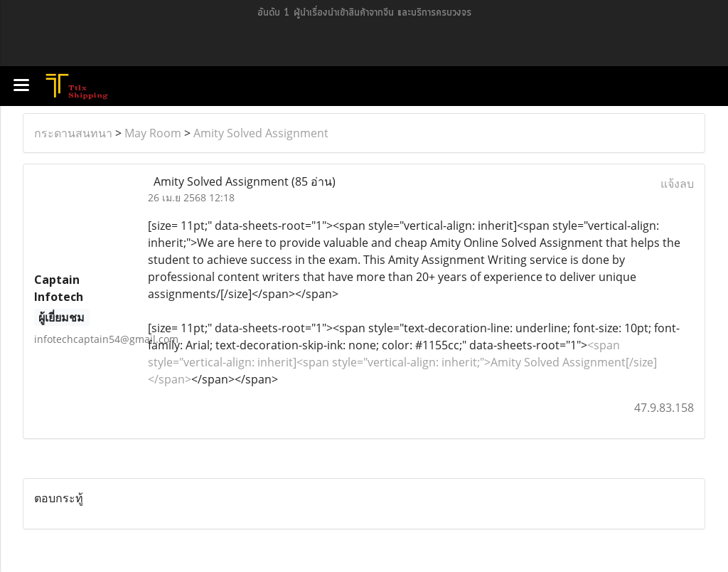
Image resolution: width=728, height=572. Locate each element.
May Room (153, 133)
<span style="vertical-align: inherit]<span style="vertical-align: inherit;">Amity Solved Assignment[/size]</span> (402, 362)
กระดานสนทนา (73, 133)
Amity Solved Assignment (261, 133)
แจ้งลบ (677, 184)
